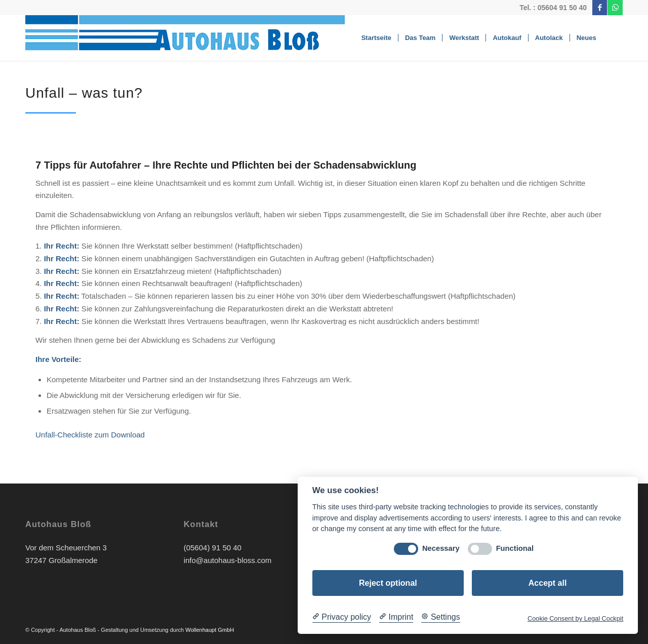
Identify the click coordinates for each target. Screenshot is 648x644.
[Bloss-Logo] (191, 38)
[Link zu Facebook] (600, 8)
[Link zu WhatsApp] (615, 8)
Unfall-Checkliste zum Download (90, 435)
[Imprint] (396, 617)
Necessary (441, 548)
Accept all (548, 583)
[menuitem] (376, 38)
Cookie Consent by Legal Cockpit (575, 618)
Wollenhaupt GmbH (210, 630)
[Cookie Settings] (440, 617)
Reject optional (388, 583)
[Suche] (613, 38)
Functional (515, 548)
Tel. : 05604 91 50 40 (553, 8)
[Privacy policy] (342, 617)
